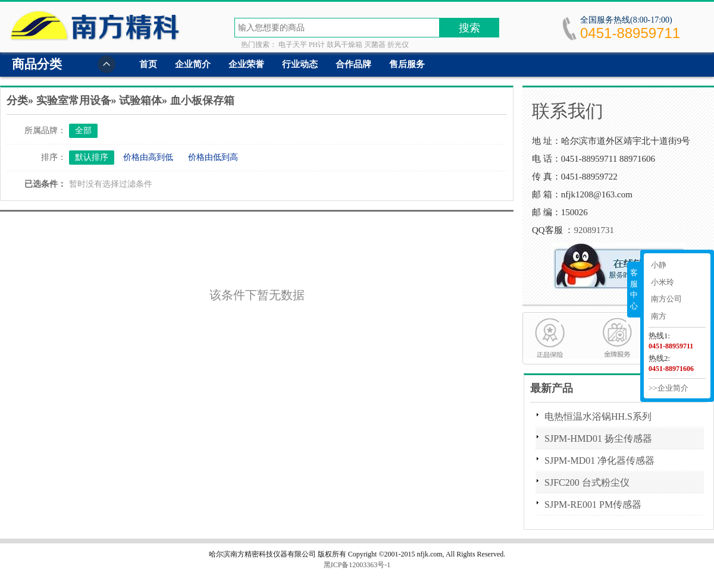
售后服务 (407, 64)
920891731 (594, 230)
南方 (659, 316)
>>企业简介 (668, 388)
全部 (83, 131)
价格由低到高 (213, 157)
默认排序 (92, 157)
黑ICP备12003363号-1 (357, 565)
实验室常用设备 (74, 100)
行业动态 (300, 64)
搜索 (469, 28)
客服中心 (634, 289)
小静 (659, 265)
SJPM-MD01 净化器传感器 (599, 460)
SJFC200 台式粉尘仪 (587, 482)
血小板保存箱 (202, 100)
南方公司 (666, 299)
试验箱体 (140, 100)
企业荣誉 (246, 64)
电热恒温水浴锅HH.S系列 (598, 416)
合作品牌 (353, 64)
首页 (148, 64)
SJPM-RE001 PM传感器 (593, 504)
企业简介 (193, 64)
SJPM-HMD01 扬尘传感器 (598, 438)
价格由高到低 (148, 157)
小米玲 (663, 282)
